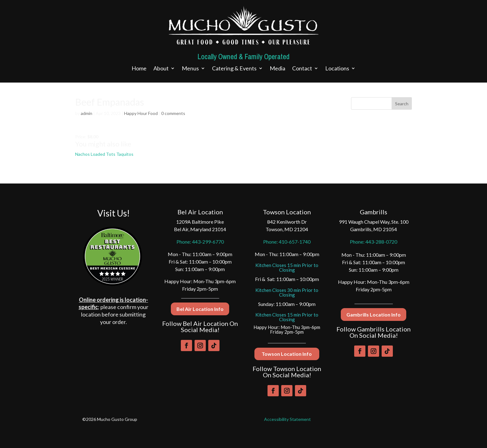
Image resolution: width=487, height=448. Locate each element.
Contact (302, 69)
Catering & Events (234, 69)
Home (139, 69)
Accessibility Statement (287, 419)
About (161, 69)
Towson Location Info (287, 354)
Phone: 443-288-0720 (374, 242)
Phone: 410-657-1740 (287, 242)
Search (402, 104)
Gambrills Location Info (374, 315)
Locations (337, 69)
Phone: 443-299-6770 (200, 242)
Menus (190, 69)
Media (277, 69)
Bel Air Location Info (200, 309)
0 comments (173, 113)
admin (87, 113)
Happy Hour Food (141, 113)
